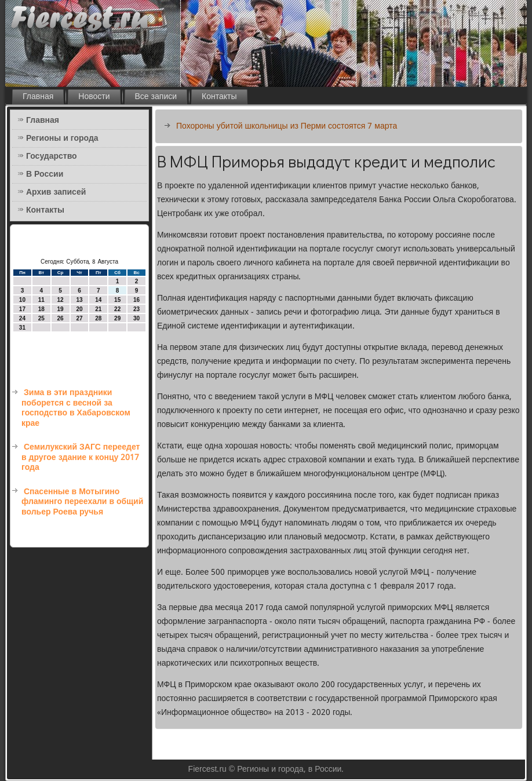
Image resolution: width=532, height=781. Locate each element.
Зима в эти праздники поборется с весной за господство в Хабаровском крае (76, 408)
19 (61, 309)
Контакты (219, 97)
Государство (52, 156)
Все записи (156, 97)
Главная (38, 97)
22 (117, 309)
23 (136, 309)
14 (98, 300)
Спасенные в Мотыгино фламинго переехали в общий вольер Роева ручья (82, 502)
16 (136, 300)
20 (79, 309)
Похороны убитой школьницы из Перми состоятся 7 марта (287, 126)
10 (22, 300)
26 (61, 318)
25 (41, 318)
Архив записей (56, 192)
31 (22, 328)
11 (41, 300)
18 (41, 309)
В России (45, 174)
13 (79, 300)
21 (98, 309)
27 (79, 318)
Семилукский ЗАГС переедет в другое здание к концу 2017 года (81, 457)
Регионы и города (62, 138)
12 (61, 300)
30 (136, 318)
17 (22, 309)
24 (22, 318)
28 (98, 318)
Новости (94, 97)
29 (117, 318)
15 (117, 300)
